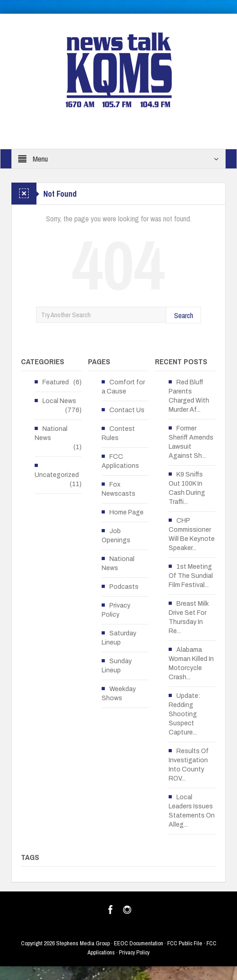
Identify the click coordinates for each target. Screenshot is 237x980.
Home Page (126, 512)
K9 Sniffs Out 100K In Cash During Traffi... (187, 488)
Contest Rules (118, 433)
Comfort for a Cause (123, 387)
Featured (56, 382)
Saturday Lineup (119, 638)
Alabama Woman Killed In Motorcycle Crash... (191, 663)
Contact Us (127, 410)
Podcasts (124, 587)
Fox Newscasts (118, 489)
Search (184, 315)
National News (51, 433)
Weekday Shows (119, 694)
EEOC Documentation (139, 943)
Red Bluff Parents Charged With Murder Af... (189, 396)
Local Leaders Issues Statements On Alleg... (192, 811)
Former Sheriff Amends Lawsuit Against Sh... (191, 442)
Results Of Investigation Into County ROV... (189, 765)
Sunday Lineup (117, 666)
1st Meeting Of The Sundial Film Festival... (191, 576)
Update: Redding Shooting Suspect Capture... (184, 714)
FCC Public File (185, 943)
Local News (59, 401)
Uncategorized (57, 475)
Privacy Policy (116, 610)
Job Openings (116, 536)
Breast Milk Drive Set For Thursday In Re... (189, 617)
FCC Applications (120, 461)
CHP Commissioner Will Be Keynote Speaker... (192, 534)
